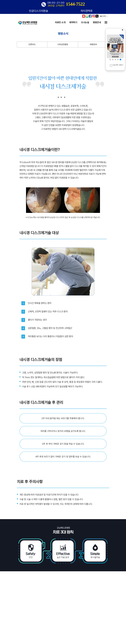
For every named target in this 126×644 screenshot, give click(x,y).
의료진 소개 (60, 22)
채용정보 (93, 44)
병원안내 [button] (97, 22)
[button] (110, 60)
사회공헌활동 (63, 44)
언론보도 (32, 44)
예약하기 (73, 22)
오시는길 (85, 22)
